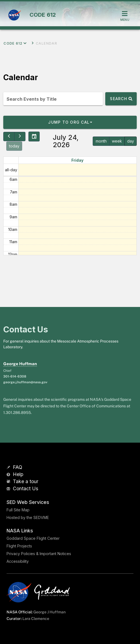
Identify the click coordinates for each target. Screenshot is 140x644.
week (117, 141)
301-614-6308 (15, 376)
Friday (77, 160)
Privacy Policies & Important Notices (39, 554)
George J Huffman (49, 612)
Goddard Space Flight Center (33, 538)
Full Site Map (18, 510)
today (14, 146)
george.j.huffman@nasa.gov (25, 382)
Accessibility (18, 561)
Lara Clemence (36, 619)
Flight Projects (19, 546)
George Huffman (20, 364)
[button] (70, 122)
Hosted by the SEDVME (28, 517)
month (101, 141)
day (131, 141)
